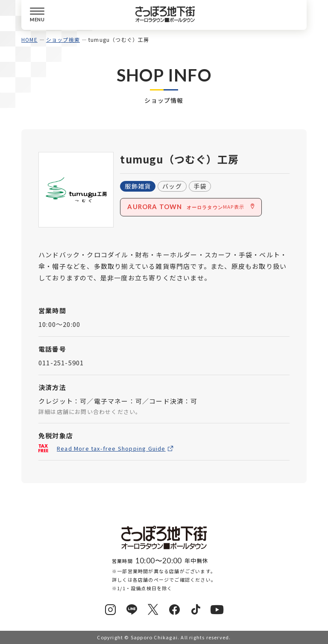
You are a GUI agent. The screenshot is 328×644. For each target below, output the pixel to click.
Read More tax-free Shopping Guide (111, 449)
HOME (29, 39)
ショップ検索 (63, 39)
